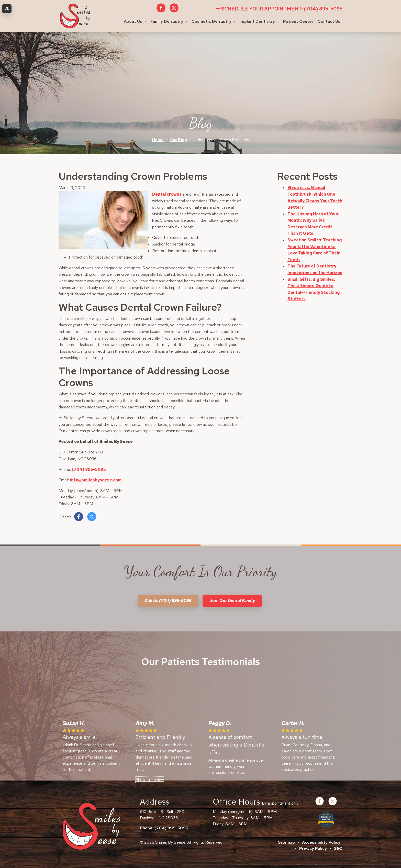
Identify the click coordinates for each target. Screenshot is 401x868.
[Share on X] (92, 518)
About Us (135, 21)
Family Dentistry (169, 21)
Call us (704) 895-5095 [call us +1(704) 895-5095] (168, 601)
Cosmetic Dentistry (214, 21)
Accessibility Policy (321, 842)
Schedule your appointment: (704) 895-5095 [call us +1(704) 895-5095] (279, 9)
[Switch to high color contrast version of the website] (7, 9)
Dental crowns (167, 194)
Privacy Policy (313, 848)
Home (158, 140)
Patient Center (298, 21)
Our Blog (178, 140)
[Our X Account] (174, 11)
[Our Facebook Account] (161, 11)
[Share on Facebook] (79, 518)
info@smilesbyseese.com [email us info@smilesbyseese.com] (96, 480)
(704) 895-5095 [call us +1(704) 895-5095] (89, 469)
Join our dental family (232, 601)
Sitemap (286, 842)
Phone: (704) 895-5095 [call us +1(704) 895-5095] (164, 828)
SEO (338, 848)
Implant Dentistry (259, 21)
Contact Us (329, 21)
